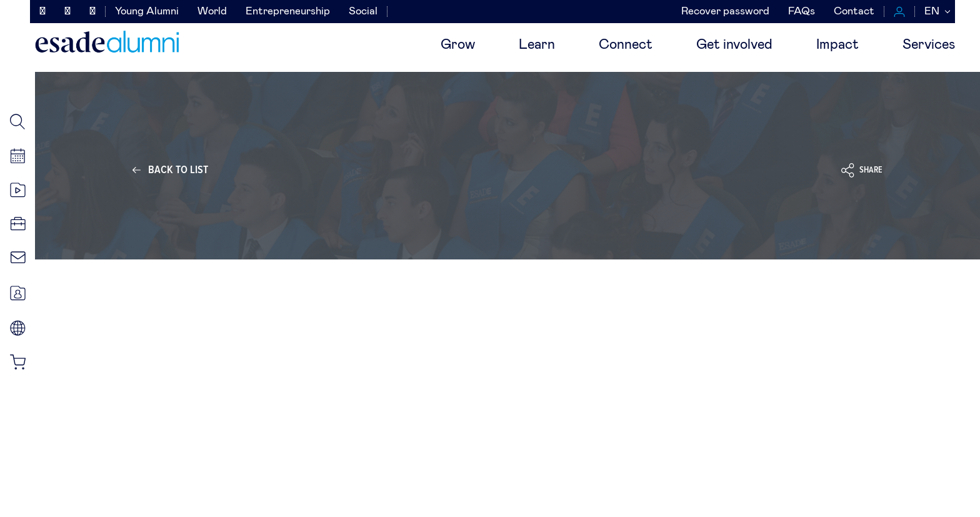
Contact (854, 12)
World (212, 12)
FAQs (802, 12)
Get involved (734, 45)
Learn (537, 45)
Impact (837, 45)
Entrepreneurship (288, 12)
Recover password (725, 12)
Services (929, 45)
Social (363, 12)
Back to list (178, 170)
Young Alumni (147, 12)
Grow (458, 45)
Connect (626, 45)
